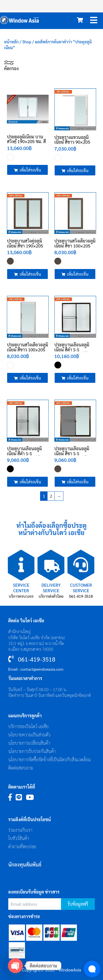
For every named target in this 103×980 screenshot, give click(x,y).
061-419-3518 (81, 596)
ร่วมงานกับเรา (20, 830)
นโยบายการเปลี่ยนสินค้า (29, 743)
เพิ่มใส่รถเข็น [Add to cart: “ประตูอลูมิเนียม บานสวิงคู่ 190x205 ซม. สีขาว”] (30, 170)
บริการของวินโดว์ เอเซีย (28, 726)
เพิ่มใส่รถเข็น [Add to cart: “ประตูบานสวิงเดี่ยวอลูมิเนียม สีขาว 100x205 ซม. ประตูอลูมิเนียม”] (30, 378)
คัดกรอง (11, 66)
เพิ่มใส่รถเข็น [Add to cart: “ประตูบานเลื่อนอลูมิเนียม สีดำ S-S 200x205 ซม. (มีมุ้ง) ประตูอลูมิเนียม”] (78, 378)
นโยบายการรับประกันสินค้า (32, 751)
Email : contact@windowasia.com (36, 669)
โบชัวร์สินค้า (19, 838)
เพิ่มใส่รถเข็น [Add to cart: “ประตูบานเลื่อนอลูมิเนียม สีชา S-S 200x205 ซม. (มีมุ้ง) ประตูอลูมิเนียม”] (78, 482)
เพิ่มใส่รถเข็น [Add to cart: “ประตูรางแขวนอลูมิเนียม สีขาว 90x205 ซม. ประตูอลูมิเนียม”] (78, 170)
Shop (27, 42)
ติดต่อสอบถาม (21, 768)
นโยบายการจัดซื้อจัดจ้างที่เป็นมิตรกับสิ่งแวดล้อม (49, 759)
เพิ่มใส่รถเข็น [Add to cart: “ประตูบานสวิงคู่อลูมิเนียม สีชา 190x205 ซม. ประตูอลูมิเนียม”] (30, 274)
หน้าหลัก (11, 42)
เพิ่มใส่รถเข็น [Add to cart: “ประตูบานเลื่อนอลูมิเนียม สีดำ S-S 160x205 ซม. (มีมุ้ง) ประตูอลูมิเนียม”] (30, 482)
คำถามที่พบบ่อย (22, 846)
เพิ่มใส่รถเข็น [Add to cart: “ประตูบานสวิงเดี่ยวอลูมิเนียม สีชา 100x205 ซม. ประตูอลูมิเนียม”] (78, 274)
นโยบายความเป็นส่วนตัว (29, 735)
